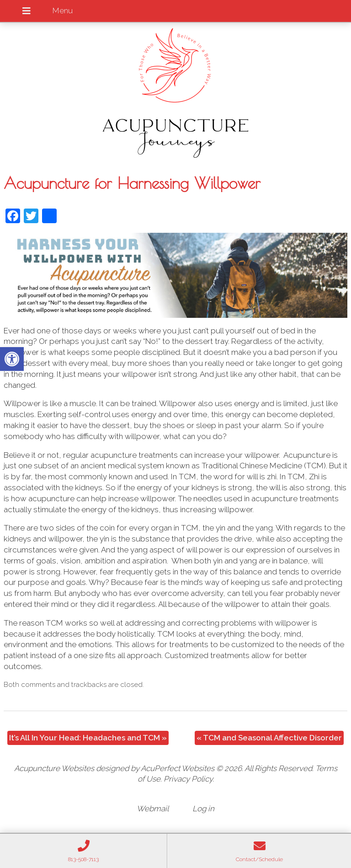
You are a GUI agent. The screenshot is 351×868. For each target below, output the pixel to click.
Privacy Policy (188, 779)
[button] (12, 359)
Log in (203, 809)
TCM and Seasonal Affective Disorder (269, 738)
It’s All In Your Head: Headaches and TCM (88, 738)
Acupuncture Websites (54, 768)
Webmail (153, 809)
